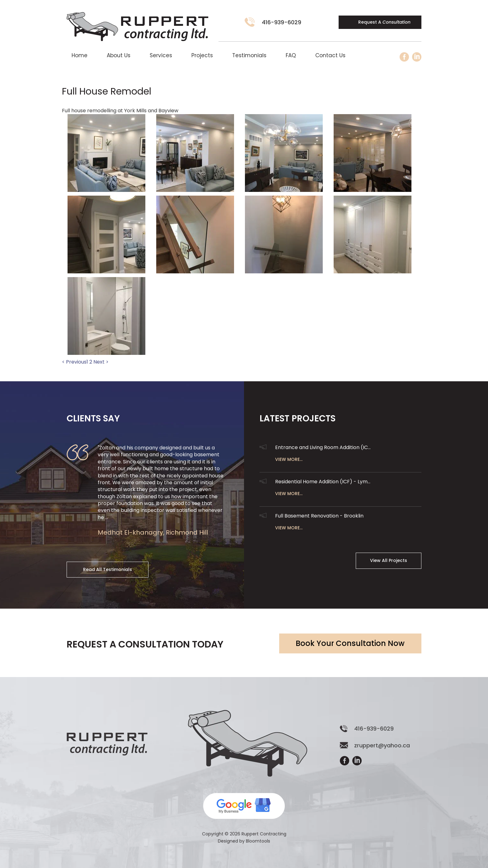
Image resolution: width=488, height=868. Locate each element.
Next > (101, 362)
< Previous (74, 362)
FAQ (291, 55)
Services (161, 55)
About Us (119, 55)
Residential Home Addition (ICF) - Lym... (323, 482)
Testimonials (249, 55)
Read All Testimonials (108, 569)
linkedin (417, 57)
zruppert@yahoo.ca (382, 750)
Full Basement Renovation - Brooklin (319, 516)
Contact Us (330, 55)
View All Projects (389, 560)
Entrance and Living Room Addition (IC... (323, 447)
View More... (289, 459)
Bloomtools (258, 846)
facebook (404, 57)
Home (80, 55)
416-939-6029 (282, 22)
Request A (384, 22)
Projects (202, 55)
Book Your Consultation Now (350, 643)
